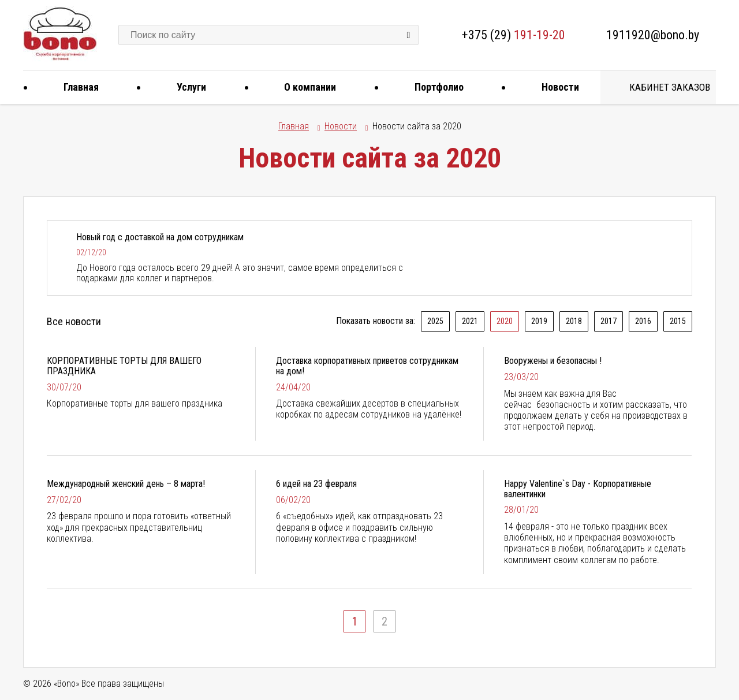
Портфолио (435, 87)
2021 (470, 321)
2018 (574, 321)
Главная (77, 87)
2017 (609, 321)
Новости (556, 87)
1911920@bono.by (653, 35)
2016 (643, 321)
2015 (678, 321)
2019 (539, 321)
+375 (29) (514, 35)
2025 (435, 321)
